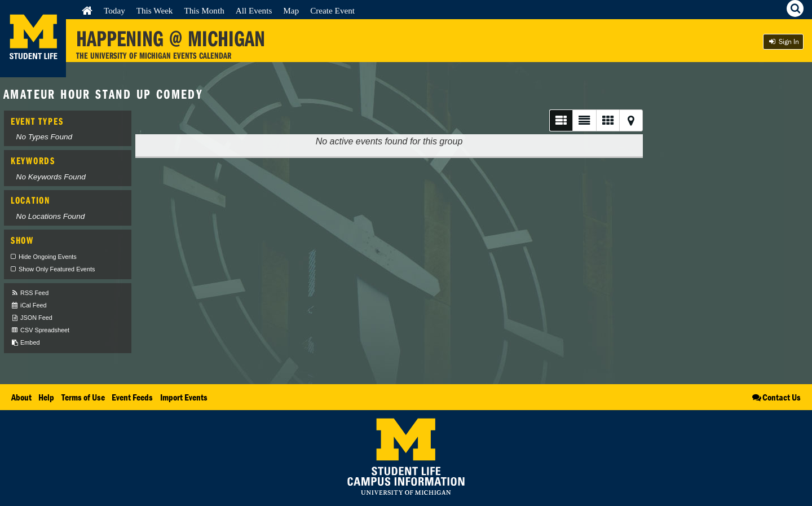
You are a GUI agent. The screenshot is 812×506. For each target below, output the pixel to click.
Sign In (783, 41)
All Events (254, 10)
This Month (204, 10)
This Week (155, 10)
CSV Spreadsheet (40, 330)
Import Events (184, 397)
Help (46, 397)
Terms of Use (83, 397)
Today (114, 10)
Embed (25, 343)
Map (291, 10)
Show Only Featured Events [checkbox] (57, 269)
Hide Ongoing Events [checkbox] (48, 257)
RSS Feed (30, 293)
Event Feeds (132, 397)
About (21, 397)
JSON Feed (32, 318)
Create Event (332, 10)
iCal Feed (29, 305)
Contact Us (776, 397)
